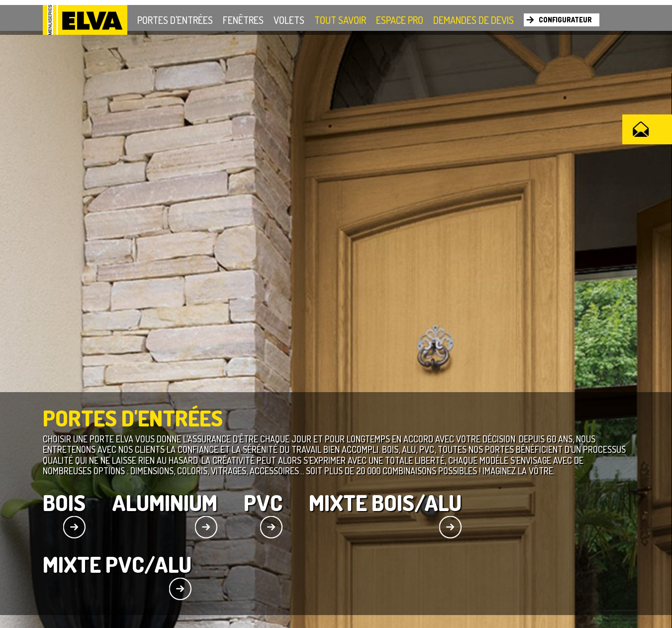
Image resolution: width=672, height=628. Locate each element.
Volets (289, 20)
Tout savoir (340, 20)
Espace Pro (400, 20)
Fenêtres (243, 20)
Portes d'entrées (175, 20)
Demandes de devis (474, 20)
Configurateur (565, 20)
